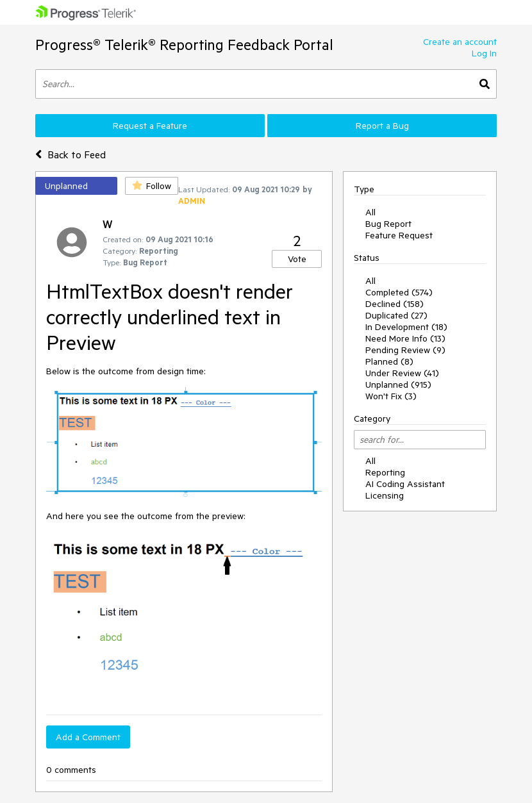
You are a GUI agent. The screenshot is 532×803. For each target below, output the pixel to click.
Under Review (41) (402, 373)
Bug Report (388, 224)
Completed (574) (399, 292)
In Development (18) (406, 327)
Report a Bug (382, 126)
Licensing (385, 495)
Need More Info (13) (405, 338)
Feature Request (399, 235)
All (370, 212)
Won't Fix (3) (391, 396)
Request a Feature (150, 126)
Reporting (385, 472)
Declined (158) (395, 304)
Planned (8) (389, 361)
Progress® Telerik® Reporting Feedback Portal (184, 45)
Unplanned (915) (398, 385)
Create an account (460, 42)
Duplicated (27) (396, 315)
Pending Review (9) (405, 350)
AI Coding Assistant (405, 484)
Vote (297, 259)
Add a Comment (88, 737)
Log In (484, 53)
